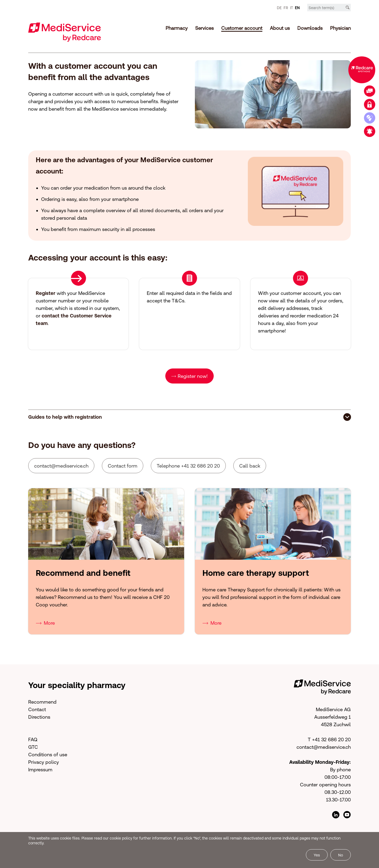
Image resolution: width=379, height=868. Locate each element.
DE (279, 8)
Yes (317, 855)
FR (286, 8)
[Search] (348, 8)
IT (292, 8)
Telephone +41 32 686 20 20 (188, 466)
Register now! (193, 376)
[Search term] (329, 8)
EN (297, 8)
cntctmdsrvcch (61, 466)
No (341, 855)
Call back (250, 466)
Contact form (123, 466)
